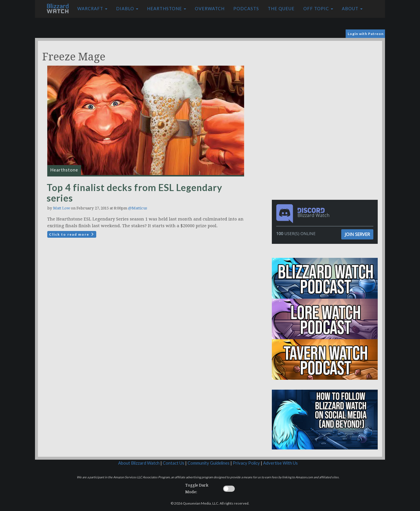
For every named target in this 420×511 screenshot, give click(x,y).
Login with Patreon (366, 34)
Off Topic (318, 9)
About (352, 9)
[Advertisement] (326, 82)
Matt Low (62, 208)
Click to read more (72, 234)
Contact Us (174, 463)
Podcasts (246, 9)
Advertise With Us (280, 463)
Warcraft (92, 9)
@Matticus (138, 208)
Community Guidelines (209, 463)
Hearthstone (167, 9)
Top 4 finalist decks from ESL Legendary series (134, 193)
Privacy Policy (246, 463)
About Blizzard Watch (139, 463)
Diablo (127, 9)
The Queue (281, 9)
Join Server (357, 234)
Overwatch (210, 9)
